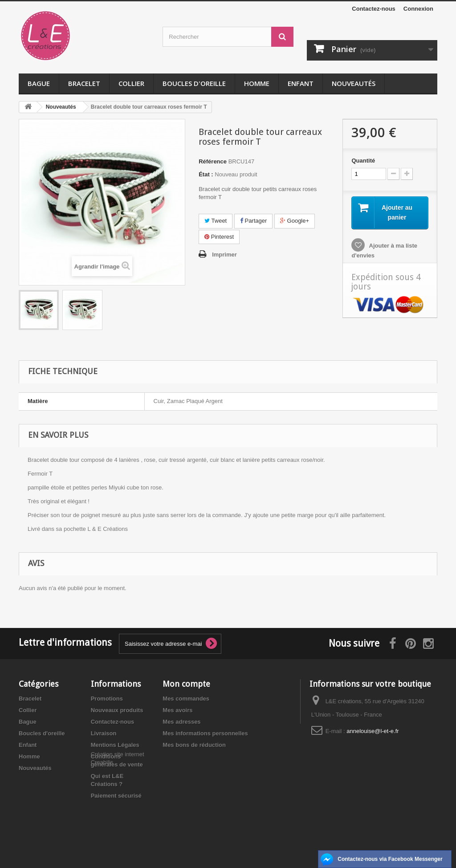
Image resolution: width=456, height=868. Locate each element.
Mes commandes (186, 699)
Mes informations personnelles (205, 733)
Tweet (216, 221)
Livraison (104, 733)
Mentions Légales (115, 745)
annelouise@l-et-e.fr (373, 731)
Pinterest (219, 237)
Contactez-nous (374, 9)
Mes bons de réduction (194, 745)
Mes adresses (181, 722)
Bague (39, 83)
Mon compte (186, 684)
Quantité (363, 161)
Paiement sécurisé (116, 796)
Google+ (295, 221)
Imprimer (224, 255)
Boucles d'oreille (194, 83)
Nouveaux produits (117, 710)
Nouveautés (354, 83)
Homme (257, 83)
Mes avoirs (177, 710)
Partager (253, 221)
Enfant (301, 83)
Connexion (418, 9)
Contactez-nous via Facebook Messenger (390, 859)
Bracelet (84, 83)
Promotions (107, 699)
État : (206, 174)
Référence (213, 161)
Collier (131, 83)
